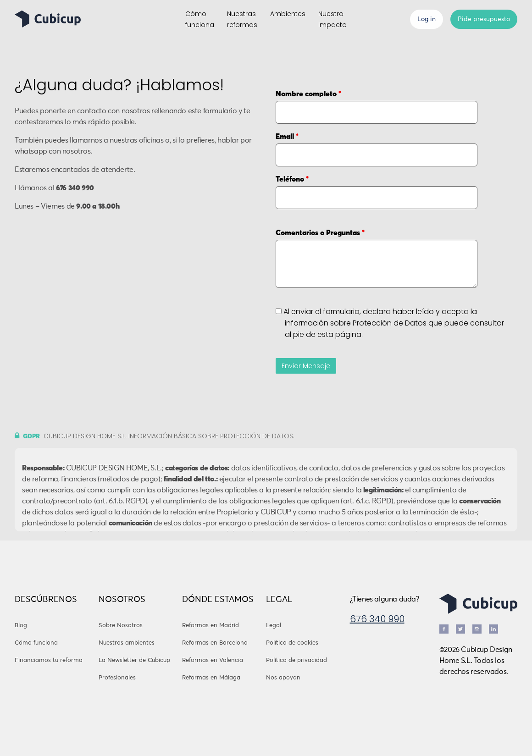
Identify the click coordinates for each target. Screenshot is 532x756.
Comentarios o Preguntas (320, 233)
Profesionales (117, 678)
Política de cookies (292, 643)
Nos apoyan (283, 678)
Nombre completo (308, 94)
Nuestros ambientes (127, 643)
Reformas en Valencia (213, 660)
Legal (274, 626)
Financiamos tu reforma (49, 660)
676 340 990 (377, 619)
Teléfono (292, 179)
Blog (21, 626)
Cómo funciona (36, 643)
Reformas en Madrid (211, 626)
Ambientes (288, 14)
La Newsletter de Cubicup (134, 660)
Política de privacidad (296, 660)
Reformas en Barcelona (215, 643)
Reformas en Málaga (211, 678)
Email (287, 137)
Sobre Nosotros (121, 626)
